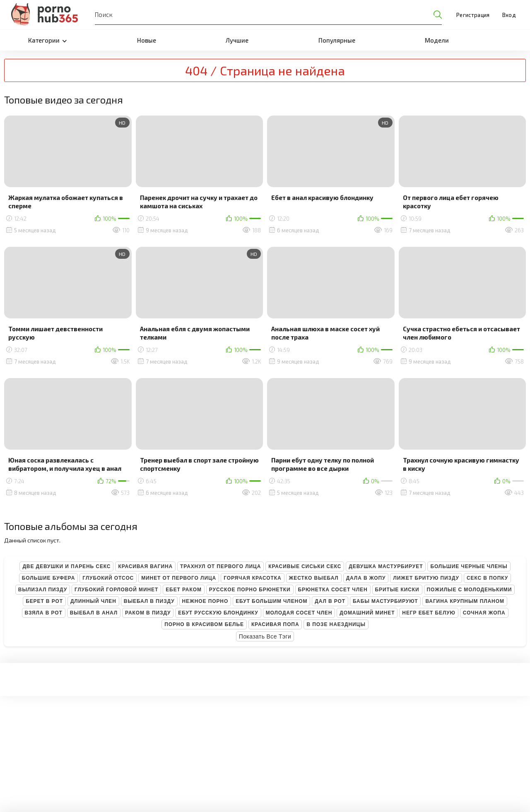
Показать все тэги (265, 636)
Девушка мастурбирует (386, 566)
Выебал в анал (94, 613)
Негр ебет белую (429, 613)
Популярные (337, 40)
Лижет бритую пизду (426, 578)
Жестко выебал (314, 578)
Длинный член (93, 601)
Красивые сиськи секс (305, 566)
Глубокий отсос (108, 578)
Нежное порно (205, 601)
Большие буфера (49, 578)
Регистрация (473, 15)
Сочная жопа (484, 613)
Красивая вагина (145, 566)
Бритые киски (397, 590)
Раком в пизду (148, 613)
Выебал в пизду (149, 601)
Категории (47, 40)
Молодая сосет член (299, 613)
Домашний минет (367, 613)
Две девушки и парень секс (66, 566)
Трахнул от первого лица (220, 566)
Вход (509, 15)
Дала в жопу (366, 578)
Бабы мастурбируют (385, 601)
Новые (147, 40)
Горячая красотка (252, 578)
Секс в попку (487, 578)
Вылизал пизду (43, 590)
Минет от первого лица (179, 578)
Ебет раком (184, 590)
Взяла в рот (44, 613)
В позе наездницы (336, 624)
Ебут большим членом (271, 601)
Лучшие (237, 40)
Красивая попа (275, 624)
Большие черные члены (469, 566)
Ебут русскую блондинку (218, 613)
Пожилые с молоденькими (470, 590)
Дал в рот (330, 601)
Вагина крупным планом (465, 601)
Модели (437, 40)
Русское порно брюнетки (250, 590)
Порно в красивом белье (204, 624)
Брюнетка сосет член (333, 590)
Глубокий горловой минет (116, 590)
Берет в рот (44, 601)
